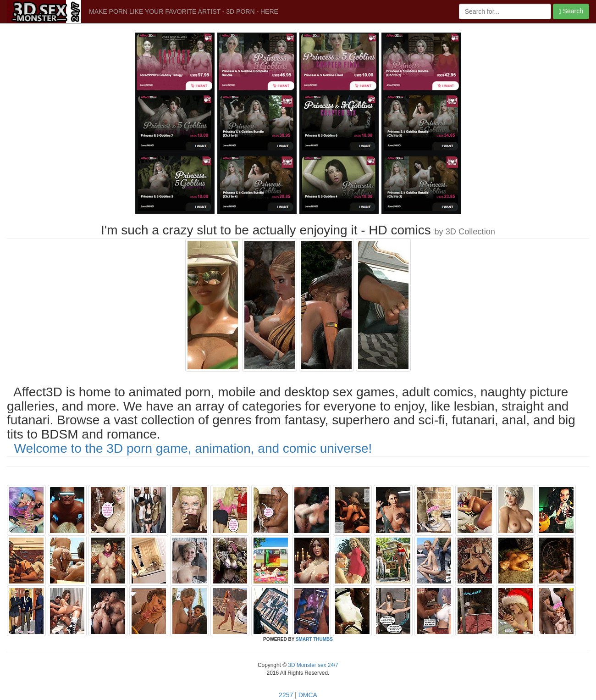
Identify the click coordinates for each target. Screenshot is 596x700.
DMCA (308, 695)
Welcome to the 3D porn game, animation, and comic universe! (193, 448)
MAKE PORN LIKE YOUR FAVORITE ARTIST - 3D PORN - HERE (184, 11)
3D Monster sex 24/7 (312, 665)
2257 (286, 695)
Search (571, 11)
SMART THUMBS (314, 639)
